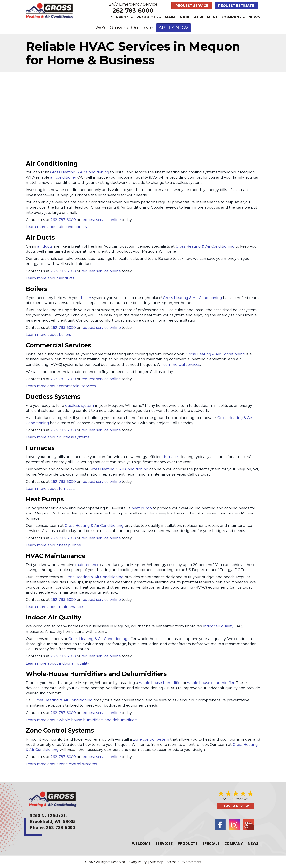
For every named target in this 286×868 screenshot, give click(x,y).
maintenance (87, 565)
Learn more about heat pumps (53, 545)
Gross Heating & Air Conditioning (80, 172)
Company (232, 17)
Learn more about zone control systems (61, 764)
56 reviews (239, 799)
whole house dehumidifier (211, 683)
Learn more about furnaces (50, 489)
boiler (86, 298)
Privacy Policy (136, 862)
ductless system (80, 406)
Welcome (141, 843)
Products (147, 17)
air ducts (45, 246)
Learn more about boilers (48, 335)
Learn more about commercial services (61, 386)
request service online (101, 220)
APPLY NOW (173, 27)
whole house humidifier (160, 683)
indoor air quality (218, 626)
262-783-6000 (133, 10)
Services (120, 17)
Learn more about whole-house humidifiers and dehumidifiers (82, 720)
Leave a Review (236, 806)
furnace (171, 457)
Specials (211, 843)
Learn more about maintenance (54, 607)
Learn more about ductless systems (58, 437)
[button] (132, 17)
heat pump (142, 508)
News (254, 17)
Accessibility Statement (184, 862)
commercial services (182, 365)
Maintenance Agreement (191, 17)
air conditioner (63, 177)
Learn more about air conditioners (56, 227)
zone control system (151, 739)
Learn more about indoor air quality (57, 663)
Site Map (157, 862)
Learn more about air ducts (50, 278)
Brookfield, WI (45, 821)
